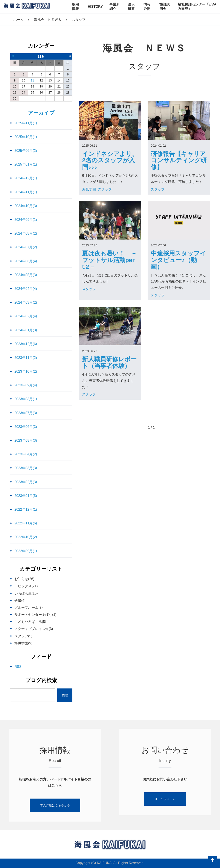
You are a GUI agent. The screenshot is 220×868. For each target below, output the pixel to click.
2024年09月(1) (26, 220)
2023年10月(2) (26, 371)
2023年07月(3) (26, 413)
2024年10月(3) (26, 206)
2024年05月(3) (26, 275)
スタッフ (105, 189)
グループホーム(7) (29, 608)
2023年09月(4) (26, 385)
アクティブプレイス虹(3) (34, 629)
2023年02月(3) (26, 482)
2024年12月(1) (26, 178)
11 (32, 80)
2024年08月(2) (26, 233)
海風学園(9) (23, 643)
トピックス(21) (26, 586)
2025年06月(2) (26, 151)
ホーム (18, 20)
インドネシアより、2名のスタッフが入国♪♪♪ (110, 161)
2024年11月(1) (26, 192)
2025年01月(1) (26, 164)
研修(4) (20, 600)
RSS (18, 667)
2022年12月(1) (26, 509)
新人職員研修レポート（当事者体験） (109, 363)
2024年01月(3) (26, 330)
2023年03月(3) (26, 468)
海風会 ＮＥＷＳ (48, 20)
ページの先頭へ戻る (212, 860)
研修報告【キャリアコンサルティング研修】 (179, 161)
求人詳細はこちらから (55, 805)
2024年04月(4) (26, 289)
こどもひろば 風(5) (30, 622)
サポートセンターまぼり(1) (35, 615)
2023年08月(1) (26, 399)
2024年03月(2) (26, 302)
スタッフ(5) (23, 636)
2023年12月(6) (26, 344)
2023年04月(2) (26, 454)
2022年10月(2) (26, 537)
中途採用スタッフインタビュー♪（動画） (178, 260)
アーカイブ (41, 113)
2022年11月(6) (26, 523)
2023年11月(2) (26, 358)
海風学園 (89, 189)
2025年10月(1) (26, 137)
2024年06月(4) (26, 261)
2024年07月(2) (26, 247)
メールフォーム (165, 799)
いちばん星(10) (26, 593)
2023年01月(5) (26, 496)
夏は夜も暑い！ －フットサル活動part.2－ (109, 260)
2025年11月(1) (26, 123)
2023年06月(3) (26, 427)
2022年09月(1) (26, 551)
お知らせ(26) (24, 579)
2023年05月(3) (26, 440)
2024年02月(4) (26, 316)
